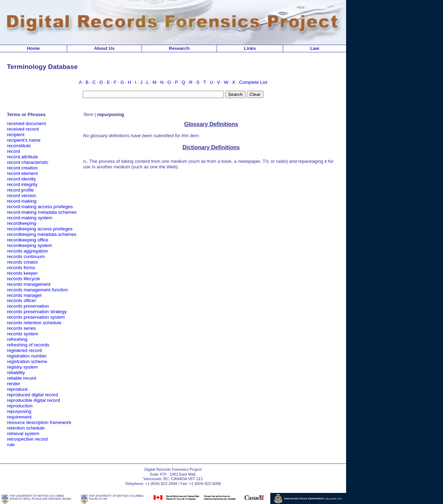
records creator (22, 262)
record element (22, 173)
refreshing (17, 339)
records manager (24, 295)
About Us (104, 48)
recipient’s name (24, 140)
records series (21, 328)
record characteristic (28, 162)
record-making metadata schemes (42, 212)
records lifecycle (24, 279)
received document (26, 123)
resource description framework (39, 422)
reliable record (21, 378)
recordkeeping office (28, 240)
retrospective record (27, 439)
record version (21, 196)
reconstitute (19, 146)
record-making (22, 201)
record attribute (22, 157)
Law (315, 48)
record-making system (30, 218)
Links (250, 48)
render (14, 384)
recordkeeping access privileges (40, 229)
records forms (21, 268)
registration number (27, 356)
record (13, 151)
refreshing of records (28, 345)
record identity (21, 179)
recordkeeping (21, 223)
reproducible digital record (33, 400)
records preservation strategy (37, 312)
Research (179, 48)
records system (22, 334)
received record (23, 129)
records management (29, 284)
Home (33, 48)
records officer (21, 300)
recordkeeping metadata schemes (42, 234)
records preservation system (36, 317)
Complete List (253, 82)
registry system (22, 367)
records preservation (28, 306)
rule (11, 445)
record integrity (22, 184)
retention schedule (26, 428)
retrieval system (23, 434)
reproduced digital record (32, 395)
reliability (16, 373)
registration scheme (27, 361)
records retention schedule (34, 323)
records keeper (22, 273)
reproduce (17, 389)
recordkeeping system (29, 245)
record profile (20, 190)
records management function (37, 290)
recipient (16, 135)
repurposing (19, 411)
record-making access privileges (40, 207)
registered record (24, 350)
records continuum (26, 257)
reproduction (20, 406)
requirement (19, 417)
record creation (22, 168)
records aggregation (28, 251)
